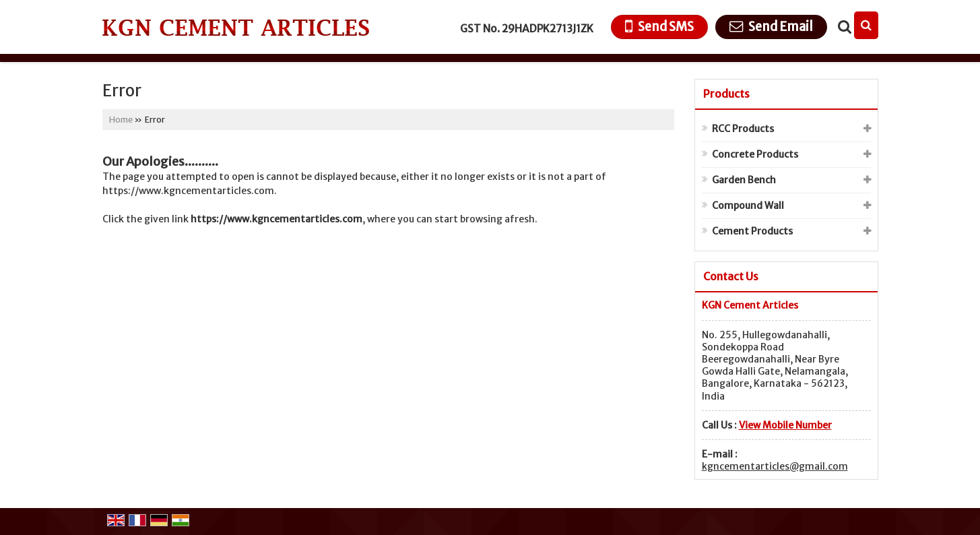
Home (121, 120)
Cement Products (752, 231)
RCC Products (743, 129)
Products (726, 94)
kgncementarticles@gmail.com (775, 466)
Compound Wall (748, 206)
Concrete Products (755, 154)
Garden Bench (744, 180)
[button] (785, 425)
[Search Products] (843, 27)
